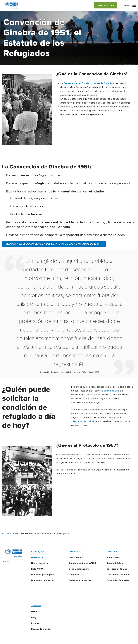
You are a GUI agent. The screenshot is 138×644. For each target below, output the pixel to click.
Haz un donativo (40, 563)
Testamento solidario (118, 575)
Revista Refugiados (41, 612)
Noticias (35, 595)
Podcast (36, 606)
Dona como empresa (42, 580)
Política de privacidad (59, 632)
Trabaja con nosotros (80, 580)
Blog (34, 600)
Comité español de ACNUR (83, 563)
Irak (87, 395)
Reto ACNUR (38, 569)
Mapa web (121, 632)
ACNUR (6, 533)
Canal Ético (106, 632)
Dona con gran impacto (43, 575)
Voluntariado (113, 557)
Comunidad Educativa (118, 580)
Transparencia (76, 557)
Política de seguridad (85, 632)
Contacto (74, 575)
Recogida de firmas (117, 569)
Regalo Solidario (115, 563)
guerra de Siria (112, 391)
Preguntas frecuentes (59, 640)
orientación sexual (81, 421)
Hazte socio (37, 557)
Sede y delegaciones (80, 569)
